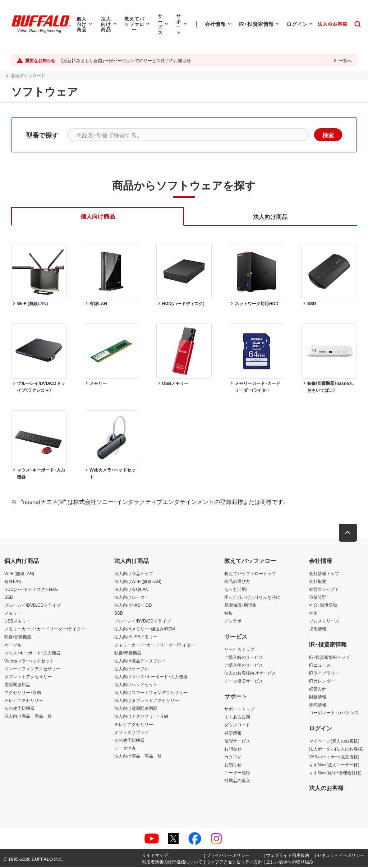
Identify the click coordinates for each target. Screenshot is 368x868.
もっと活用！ (236, 589)
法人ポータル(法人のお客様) (336, 749)
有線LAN (13, 582)
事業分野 (318, 597)
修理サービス (237, 741)
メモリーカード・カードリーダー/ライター (45, 629)
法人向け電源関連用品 (136, 709)
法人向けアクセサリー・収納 (141, 717)
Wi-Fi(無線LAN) (19, 574)
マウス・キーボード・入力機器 (32, 653)
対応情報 (233, 733)
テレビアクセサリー (24, 701)
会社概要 (318, 582)
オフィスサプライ (132, 732)
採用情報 (318, 629)
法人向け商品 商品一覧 (138, 756)
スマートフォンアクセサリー (32, 669)
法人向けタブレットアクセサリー (147, 701)
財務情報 (318, 697)
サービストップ (239, 649)
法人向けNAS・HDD (133, 606)
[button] (348, 533)
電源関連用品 (17, 685)
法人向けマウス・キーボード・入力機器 (151, 677)
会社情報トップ (324, 574)
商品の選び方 (237, 582)
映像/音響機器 (18, 637)
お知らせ (233, 765)
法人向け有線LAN (131, 589)
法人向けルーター (132, 597)
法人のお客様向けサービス (250, 673)
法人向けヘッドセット (136, 685)
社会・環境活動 (323, 606)
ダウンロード (237, 725)
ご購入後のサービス (244, 665)
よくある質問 (237, 717)
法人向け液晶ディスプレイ (140, 661)
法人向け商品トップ (134, 574)
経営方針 (318, 689)
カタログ (233, 757)
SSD (9, 597)
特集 (229, 614)
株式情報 (318, 705)
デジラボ (233, 621)
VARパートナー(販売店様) (334, 757)
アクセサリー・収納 (23, 693)
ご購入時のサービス (244, 657)
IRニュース (320, 665)
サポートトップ (239, 709)
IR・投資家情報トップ (330, 657)
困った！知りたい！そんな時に (252, 597)
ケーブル (13, 645)
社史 (313, 614)
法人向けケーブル (132, 669)
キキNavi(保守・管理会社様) (335, 773)
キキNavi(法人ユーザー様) (334, 765)
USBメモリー (17, 621)
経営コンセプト (324, 589)
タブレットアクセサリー (28, 677)
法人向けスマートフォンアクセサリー (151, 693)
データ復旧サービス (244, 681)
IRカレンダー (322, 681)
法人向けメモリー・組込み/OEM (145, 629)
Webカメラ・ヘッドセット (29, 661)
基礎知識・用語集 (240, 606)
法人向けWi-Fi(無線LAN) (138, 582)
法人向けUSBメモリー (136, 637)
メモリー (13, 614)
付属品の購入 (237, 781)
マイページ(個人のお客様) (334, 741)
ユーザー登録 (237, 773)
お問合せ (233, 749)
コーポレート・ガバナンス (334, 713)
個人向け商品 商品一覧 (28, 717)
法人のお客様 (326, 788)
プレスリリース (324, 621)
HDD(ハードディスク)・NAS (31, 589)
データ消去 (125, 748)
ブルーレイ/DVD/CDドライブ (33, 606)
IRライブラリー (324, 673)
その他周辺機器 (19, 709)
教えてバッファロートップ (250, 574)
